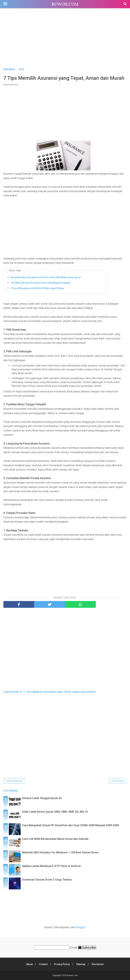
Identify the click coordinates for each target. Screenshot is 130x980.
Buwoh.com (65, 4)
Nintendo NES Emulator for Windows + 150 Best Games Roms (60, 852)
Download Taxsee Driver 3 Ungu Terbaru (47, 880)
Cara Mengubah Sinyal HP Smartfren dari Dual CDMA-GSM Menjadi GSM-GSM (70, 825)
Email (74, 947)
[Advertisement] (65, 39)
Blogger (81, 927)
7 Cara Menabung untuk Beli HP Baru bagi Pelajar (37, 288)
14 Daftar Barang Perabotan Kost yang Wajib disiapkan (41, 283)
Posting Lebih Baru (14, 781)
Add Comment (10, 85)
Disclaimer (98, 964)
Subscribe (87, 947)
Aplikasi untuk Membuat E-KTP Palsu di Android (51, 866)
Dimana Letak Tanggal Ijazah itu (42, 798)
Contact (43, 964)
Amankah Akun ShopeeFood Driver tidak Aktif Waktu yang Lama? (46, 277)
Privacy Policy (62, 964)
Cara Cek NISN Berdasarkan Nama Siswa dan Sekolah (55, 839)
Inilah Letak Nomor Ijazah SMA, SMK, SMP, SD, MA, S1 (55, 812)
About (29, 964)
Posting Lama (117, 781)
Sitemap (81, 964)
